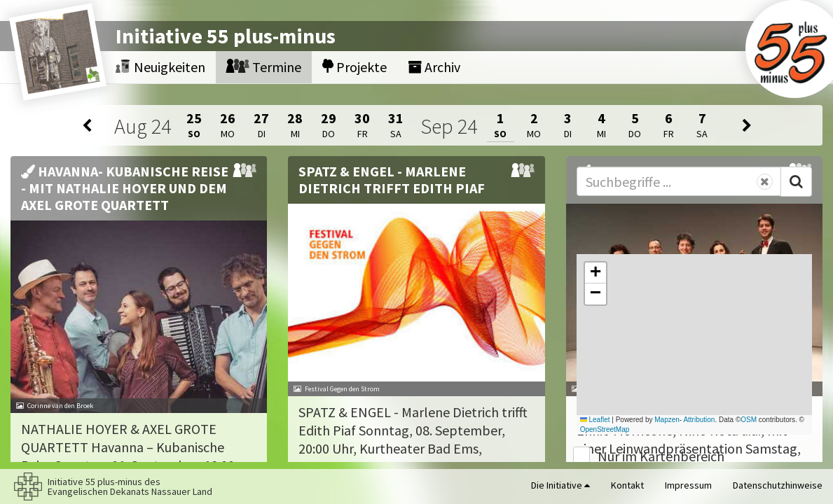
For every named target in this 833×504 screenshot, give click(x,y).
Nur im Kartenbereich (661, 456)
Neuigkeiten (160, 67)
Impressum (688, 485)
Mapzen (667, 420)
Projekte (354, 67)
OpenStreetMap (605, 429)
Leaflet (595, 420)
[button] (596, 273)
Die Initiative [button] (560, 485)
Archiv (434, 67)
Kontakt (627, 485)
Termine (264, 67)
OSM (749, 420)
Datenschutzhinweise (778, 485)
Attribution (699, 420)
